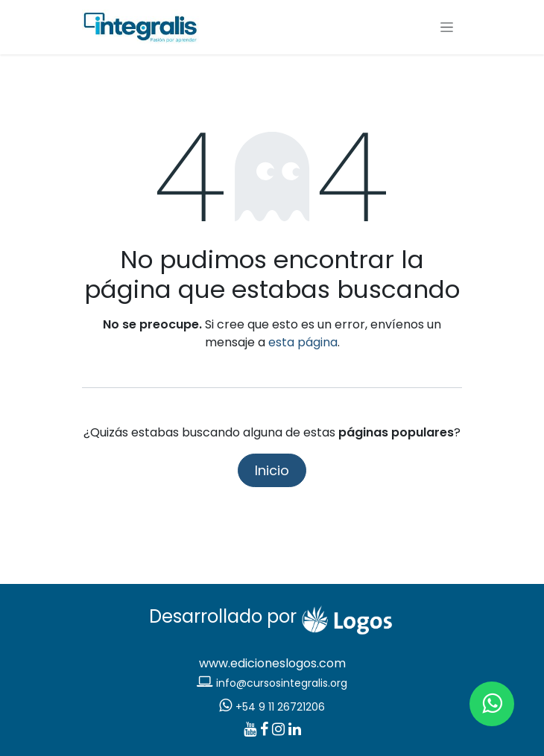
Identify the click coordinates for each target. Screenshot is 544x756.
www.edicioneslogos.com (272, 663)
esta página (303, 342)
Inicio (272, 470)
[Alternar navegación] (447, 28)
